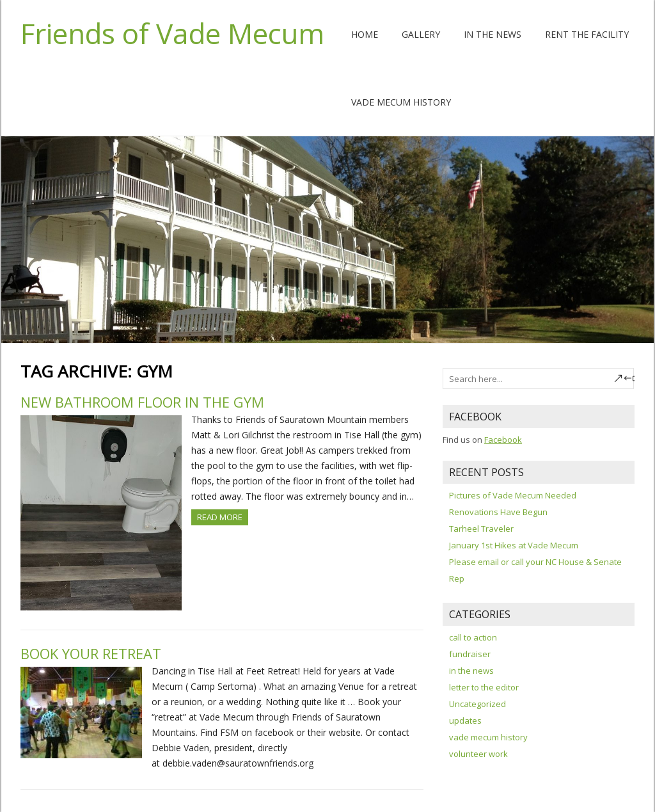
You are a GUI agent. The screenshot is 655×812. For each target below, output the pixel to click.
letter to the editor (484, 687)
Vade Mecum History (401, 102)
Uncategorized (477, 704)
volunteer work (478, 754)
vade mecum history (488, 737)
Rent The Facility (587, 34)
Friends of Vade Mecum (172, 33)
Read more (220, 517)
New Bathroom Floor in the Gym (142, 402)
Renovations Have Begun (498, 512)
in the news (471, 671)
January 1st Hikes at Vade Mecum (514, 545)
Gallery (421, 34)
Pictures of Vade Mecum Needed (513, 495)
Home (365, 34)
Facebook (503, 440)
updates (465, 720)
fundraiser (470, 654)
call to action (473, 637)
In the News (493, 34)
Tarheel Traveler (481, 529)
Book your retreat (91, 653)
